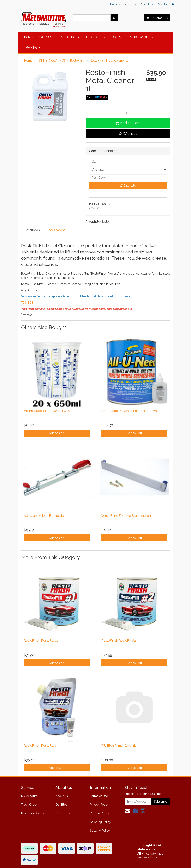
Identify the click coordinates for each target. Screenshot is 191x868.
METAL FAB (70, 37)
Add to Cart (128, 123)
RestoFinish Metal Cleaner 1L (109, 61)
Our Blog (62, 805)
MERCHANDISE (141, 37)
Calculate (128, 186)
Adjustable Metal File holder (44, 516)
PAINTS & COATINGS (40, 37)
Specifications (56, 230)
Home (28, 61)
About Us (130, 4)
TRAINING (32, 47)
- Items (154, 18)
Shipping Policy (100, 822)
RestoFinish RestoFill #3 (41, 746)
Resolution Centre (33, 813)
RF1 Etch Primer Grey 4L (119, 746)
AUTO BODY (95, 37)
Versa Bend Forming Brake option (126, 516)
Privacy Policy (99, 805)
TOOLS (117, 37)
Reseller (162, 4)
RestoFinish (78, 61)
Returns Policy (100, 813)
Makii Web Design (147, 857)
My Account (29, 796)
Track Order (29, 805)
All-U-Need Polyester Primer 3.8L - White (131, 411)
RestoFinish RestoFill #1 (41, 641)
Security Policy (100, 831)
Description (32, 230)
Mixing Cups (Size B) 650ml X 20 (47, 411)
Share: (97, 97)
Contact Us (147, 4)
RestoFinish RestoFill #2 (119, 641)
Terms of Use (99, 796)
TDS (24, 303)
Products (115, 4)
